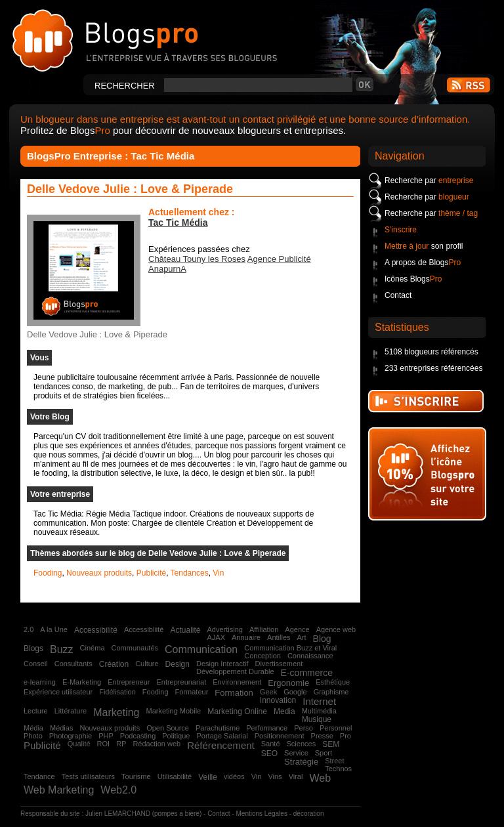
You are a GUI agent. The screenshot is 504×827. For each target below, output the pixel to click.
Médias (61, 728)
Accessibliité (144, 629)
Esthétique (333, 682)
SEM (331, 744)
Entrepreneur (129, 682)
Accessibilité (96, 630)
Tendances (190, 573)
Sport (324, 753)
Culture (147, 664)
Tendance (39, 776)
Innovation (278, 700)
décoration (309, 814)
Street (334, 761)
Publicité (151, 573)
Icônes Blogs (413, 279)
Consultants (73, 664)
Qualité (79, 744)
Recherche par (429, 180)
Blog (322, 639)
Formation (234, 693)
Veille (208, 777)
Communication (201, 649)
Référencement (221, 745)
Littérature (71, 711)
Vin (218, 573)
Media (284, 711)
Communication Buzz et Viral (290, 648)
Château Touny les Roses (197, 259)
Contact (398, 295)
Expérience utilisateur (58, 692)
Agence (297, 629)
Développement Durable (235, 671)
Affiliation (264, 629)
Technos (338, 769)
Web (320, 778)
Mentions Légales (262, 814)
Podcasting (138, 736)
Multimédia (319, 711)
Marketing (116, 712)
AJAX (216, 637)
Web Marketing (59, 790)
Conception (262, 656)
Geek (268, 692)
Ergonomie (288, 683)
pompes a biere (177, 814)
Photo (33, 736)
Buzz (62, 649)
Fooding (48, 573)
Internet (319, 701)
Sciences (302, 744)
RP (121, 744)
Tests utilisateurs (88, 776)
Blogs (33, 648)
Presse (322, 736)
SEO (269, 753)
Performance (267, 728)
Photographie (71, 736)
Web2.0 (118, 790)
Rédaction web (157, 744)
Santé (271, 744)
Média (33, 728)
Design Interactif (222, 664)
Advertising (224, 629)
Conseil (36, 664)
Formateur (192, 692)
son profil (424, 246)
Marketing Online (237, 711)
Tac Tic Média (178, 223)
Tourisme (136, 776)
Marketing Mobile (173, 711)
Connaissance (310, 656)
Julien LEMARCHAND (118, 814)
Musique (317, 719)
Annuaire (246, 637)
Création (114, 664)
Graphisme (331, 692)
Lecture (36, 711)
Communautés (135, 648)
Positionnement (280, 736)
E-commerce (307, 673)
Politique (176, 736)
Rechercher (125, 86)
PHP (106, 736)
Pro (346, 736)
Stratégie (301, 762)
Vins (275, 776)
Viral (296, 776)
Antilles (279, 637)
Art (302, 637)
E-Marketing (82, 682)
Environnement (237, 682)
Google (295, 692)
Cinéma (93, 648)
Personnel (336, 728)
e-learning (40, 682)
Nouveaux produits (99, 573)
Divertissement (279, 664)
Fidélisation (117, 692)
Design (178, 664)
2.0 (29, 629)
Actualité (185, 630)
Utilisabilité (175, 776)
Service (296, 753)
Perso (304, 728)
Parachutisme (218, 728)
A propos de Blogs (423, 263)
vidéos (234, 776)
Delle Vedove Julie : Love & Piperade (130, 189)
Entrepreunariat (181, 682)
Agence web (336, 629)
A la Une (54, 629)
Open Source (168, 728)
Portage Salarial (222, 736)
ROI (104, 744)
